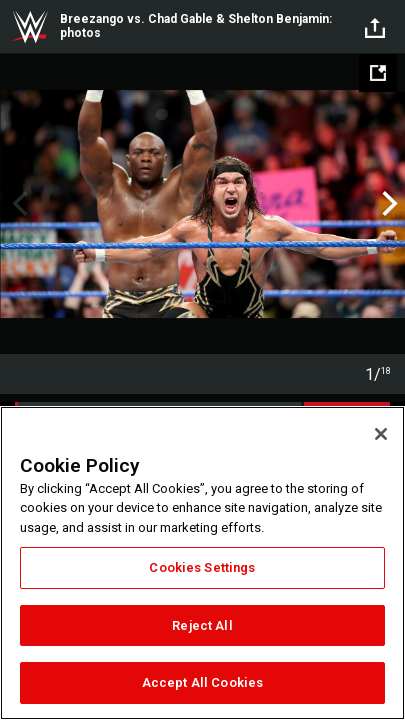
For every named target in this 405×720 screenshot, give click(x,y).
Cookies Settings (202, 567)
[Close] (381, 434)
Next (387, 204)
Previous (17, 204)
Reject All (202, 625)
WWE (30, 27)
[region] (202, 563)
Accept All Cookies (202, 682)
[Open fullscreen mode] (378, 73)
